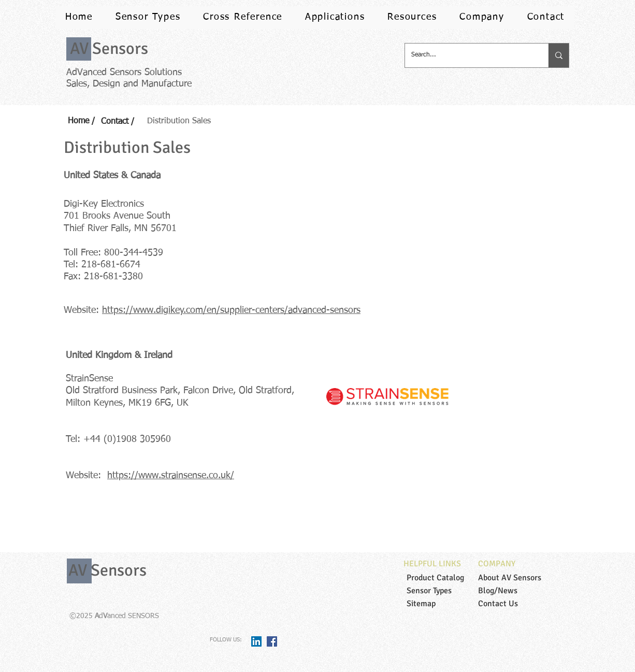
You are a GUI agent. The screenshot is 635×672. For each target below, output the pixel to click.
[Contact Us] (517, 604)
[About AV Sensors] (517, 578)
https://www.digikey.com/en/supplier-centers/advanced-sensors (231, 310)
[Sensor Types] (445, 591)
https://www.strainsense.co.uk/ (171, 476)
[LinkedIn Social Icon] (256, 641)
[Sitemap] (445, 604)
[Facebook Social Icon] (272, 641)
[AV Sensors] (109, 49)
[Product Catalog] (445, 578)
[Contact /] (122, 122)
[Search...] (469, 55)
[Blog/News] (517, 591)
